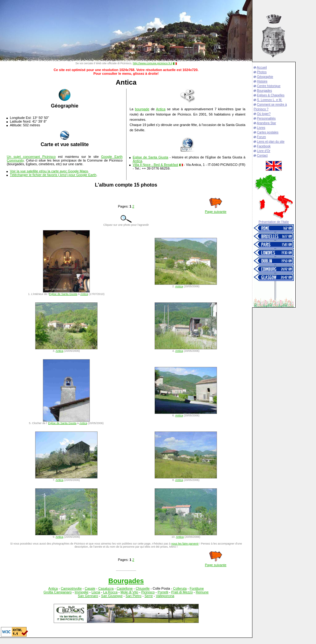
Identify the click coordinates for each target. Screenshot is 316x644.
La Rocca (110, 592)
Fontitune (197, 588)
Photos (262, 72)
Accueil (262, 67)
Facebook (264, 146)
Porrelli (163, 592)
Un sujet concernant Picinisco (31, 157)
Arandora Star (266, 123)
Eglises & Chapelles (271, 95)
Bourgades (264, 91)
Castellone (125, 588)
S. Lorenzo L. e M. (270, 100)
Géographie (265, 77)
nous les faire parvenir (185, 544)
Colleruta (180, 588)
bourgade (142, 109)
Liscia (96, 592)
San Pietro (133, 596)
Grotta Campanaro (58, 592)
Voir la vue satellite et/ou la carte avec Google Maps (49, 171)
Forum (262, 137)
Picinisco (148, 592)
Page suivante (216, 212)
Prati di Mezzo (182, 592)
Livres (261, 128)
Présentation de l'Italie (274, 222)
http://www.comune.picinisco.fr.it (153, 63)
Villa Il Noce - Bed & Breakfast (155, 165)
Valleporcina (165, 596)
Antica (161, 109)
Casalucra (106, 588)
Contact (262, 156)
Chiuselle (143, 588)
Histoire (262, 81)
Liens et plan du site (271, 142)
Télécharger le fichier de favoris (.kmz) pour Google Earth (53, 175)
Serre (149, 596)
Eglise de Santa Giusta (150, 157)
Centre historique (269, 86)
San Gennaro (88, 596)
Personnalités (266, 118)
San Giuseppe (112, 596)
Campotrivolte (71, 588)
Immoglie (82, 592)
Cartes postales (268, 132)
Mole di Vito (129, 592)
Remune (202, 592)
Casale (90, 588)
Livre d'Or (264, 151)
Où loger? (264, 114)
